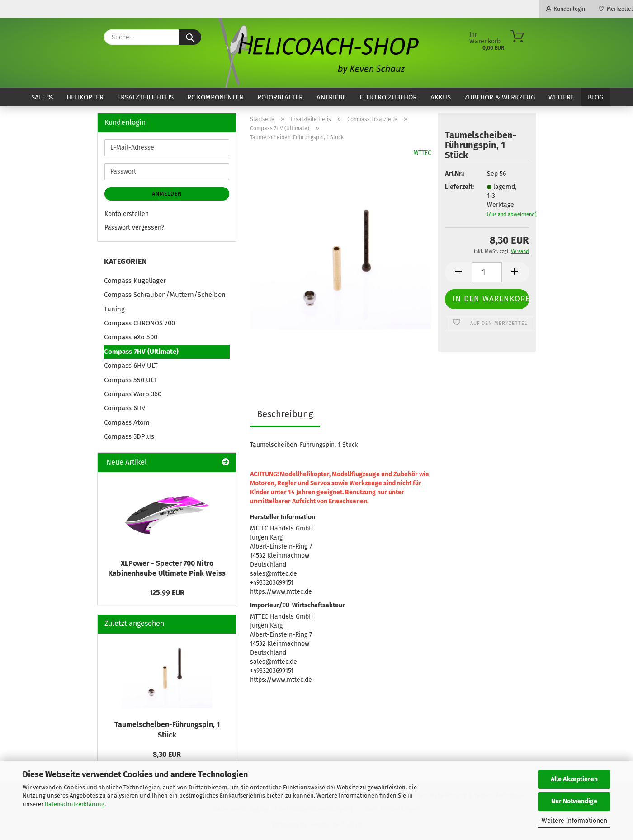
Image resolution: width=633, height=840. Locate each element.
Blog (595, 97)
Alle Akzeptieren (574, 779)
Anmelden (167, 194)
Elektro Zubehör (388, 97)
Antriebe (331, 97)
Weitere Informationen (574, 821)
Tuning (114, 309)
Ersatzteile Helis (145, 97)
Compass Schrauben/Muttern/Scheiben (165, 295)
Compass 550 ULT (130, 380)
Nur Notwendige (574, 801)
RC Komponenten (215, 97)
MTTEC (422, 153)
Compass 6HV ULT (131, 366)
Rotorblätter (280, 97)
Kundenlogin (566, 9)
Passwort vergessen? (134, 228)
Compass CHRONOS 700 (139, 323)
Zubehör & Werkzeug (500, 97)
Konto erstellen (127, 214)
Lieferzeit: (459, 187)
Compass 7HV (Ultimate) (141, 352)
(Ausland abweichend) (512, 214)
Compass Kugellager (135, 281)
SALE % (42, 97)
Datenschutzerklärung (75, 804)
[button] (458, 272)
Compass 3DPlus (129, 436)
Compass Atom (127, 422)
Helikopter (85, 97)
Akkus (441, 97)
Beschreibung (285, 414)
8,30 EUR (167, 754)
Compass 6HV (125, 408)
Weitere (561, 97)
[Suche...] (190, 37)
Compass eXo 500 (131, 337)
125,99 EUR (167, 593)
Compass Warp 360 (133, 394)
